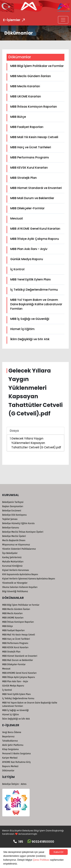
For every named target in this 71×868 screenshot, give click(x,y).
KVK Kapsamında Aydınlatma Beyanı (20, 574)
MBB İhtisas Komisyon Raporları (34, 107)
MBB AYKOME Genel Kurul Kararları (35, 229)
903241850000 (41, 842)
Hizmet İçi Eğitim (22, 329)
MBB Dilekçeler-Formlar (27, 208)
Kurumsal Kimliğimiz (12, 566)
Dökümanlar (8, 771)
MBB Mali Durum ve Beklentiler (32, 198)
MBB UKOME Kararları (26, 96)
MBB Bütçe (18, 117)
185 (18, 842)
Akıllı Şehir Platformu (13, 745)
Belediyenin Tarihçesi (13, 502)
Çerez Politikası (41, 860)
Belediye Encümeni (12, 511)
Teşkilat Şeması (10, 519)
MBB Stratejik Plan (23, 178)
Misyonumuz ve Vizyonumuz (16, 545)
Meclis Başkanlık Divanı (14, 540)
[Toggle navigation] (63, 20)
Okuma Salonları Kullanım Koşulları (20, 587)
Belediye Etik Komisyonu (14, 515)
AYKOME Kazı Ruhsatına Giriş (16, 762)
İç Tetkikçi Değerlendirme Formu (34, 290)
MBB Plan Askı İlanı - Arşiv (29, 249)
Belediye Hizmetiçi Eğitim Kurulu (18, 523)
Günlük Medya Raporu (27, 259)
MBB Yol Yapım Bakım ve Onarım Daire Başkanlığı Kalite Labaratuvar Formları (36, 304)
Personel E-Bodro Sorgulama (16, 754)
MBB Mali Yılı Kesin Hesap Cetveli (34, 137)
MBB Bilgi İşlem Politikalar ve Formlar (37, 66)
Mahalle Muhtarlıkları (13, 562)
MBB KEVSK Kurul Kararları (29, 168)
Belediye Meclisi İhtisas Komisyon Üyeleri (23, 532)
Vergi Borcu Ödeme (12, 732)
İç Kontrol (17, 269)
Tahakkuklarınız (10, 741)
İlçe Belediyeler (10, 553)
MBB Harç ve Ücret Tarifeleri (31, 147)
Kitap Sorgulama (10, 749)
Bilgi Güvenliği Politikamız (15, 591)
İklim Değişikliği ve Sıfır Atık (30, 339)
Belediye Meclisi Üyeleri (14, 536)
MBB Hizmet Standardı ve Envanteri (36, 188)
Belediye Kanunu (11, 528)
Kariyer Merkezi (10, 758)
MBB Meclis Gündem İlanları (31, 76)
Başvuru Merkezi (10, 766)
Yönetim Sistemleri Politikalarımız (19, 549)
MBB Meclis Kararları (25, 86)
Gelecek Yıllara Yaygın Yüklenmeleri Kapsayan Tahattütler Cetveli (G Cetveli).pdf (36, 443)
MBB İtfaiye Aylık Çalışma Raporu (35, 239)
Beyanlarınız (8, 737)
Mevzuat (17, 218)
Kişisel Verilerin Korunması (16, 570)
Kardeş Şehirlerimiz (12, 557)
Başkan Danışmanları (13, 506)
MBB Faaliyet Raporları (27, 127)
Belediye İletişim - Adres (14, 784)
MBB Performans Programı (30, 157)
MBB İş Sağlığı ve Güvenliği (30, 319)
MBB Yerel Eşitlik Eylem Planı (30, 279)
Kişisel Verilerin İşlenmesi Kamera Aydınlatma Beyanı (29, 579)
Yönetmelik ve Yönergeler (15, 583)
